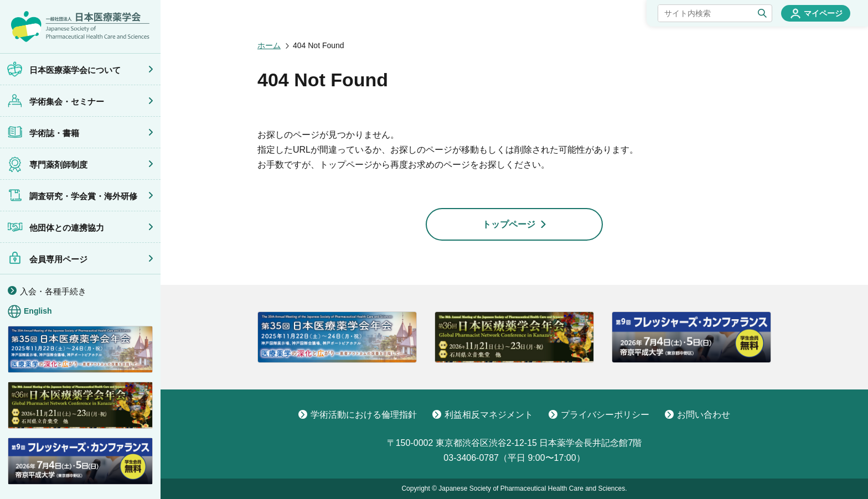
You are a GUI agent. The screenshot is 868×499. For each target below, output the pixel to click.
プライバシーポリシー (599, 415)
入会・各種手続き (53, 291)
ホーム (269, 45)
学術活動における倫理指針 (358, 415)
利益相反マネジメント (483, 415)
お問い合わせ (697, 415)
